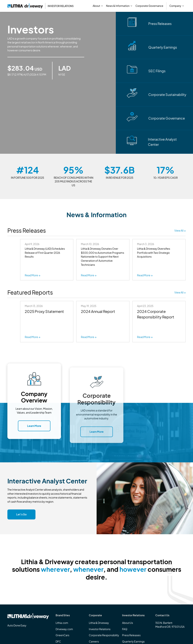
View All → (180, 231)
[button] (98, 6)
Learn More (34, 429)
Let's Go (21, 514)
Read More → (33, 337)
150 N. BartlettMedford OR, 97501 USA (170, 625)
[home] (40, 6)
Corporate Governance (149, 6)
